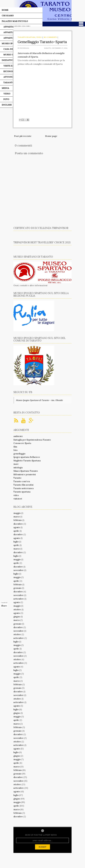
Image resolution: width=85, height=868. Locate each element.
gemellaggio (19, 454)
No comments (50, 37)
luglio (16, 542)
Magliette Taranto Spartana (27, 461)
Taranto (17, 478)
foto (15, 450)
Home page (51, 136)
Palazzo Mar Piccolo (15, 21)
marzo (17, 517)
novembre (19, 570)
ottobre (17, 610)
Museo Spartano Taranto (26, 471)
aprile (16, 531)
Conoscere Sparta (22, 443)
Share (4, 606)
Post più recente (23, 136)
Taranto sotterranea (23, 488)
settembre (19, 599)
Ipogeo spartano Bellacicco (27, 457)
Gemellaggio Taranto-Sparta (42, 42)
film (15, 447)
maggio (17, 513)
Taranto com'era (22, 481)
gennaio (17, 588)
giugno (17, 617)
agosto (17, 527)
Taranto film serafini (23, 485)
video (39, 37)
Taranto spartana (26, 37)
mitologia (18, 468)
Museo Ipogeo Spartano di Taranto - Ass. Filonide (39, 400)
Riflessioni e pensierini (25, 474)
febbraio (18, 520)
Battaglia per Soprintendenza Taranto (32, 440)
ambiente (18, 436)
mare (16, 464)
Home (5, 10)
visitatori (18, 499)
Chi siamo (8, 16)
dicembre (18, 524)
